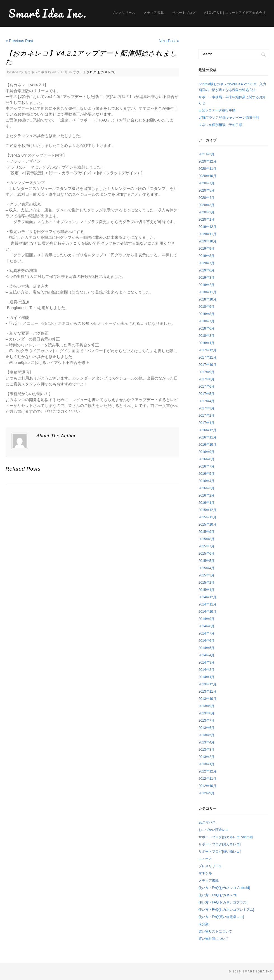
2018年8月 (206, 314)
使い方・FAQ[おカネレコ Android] (224, 888)
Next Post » (169, 41)
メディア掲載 (154, 13)
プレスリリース (124, 13)
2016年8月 (206, 459)
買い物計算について (214, 939)
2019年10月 (207, 241)
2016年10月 (207, 445)
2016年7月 (206, 466)
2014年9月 (206, 619)
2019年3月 (206, 278)
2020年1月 (206, 220)
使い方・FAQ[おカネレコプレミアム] (226, 910)
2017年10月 (207, 365)
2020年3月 (206, 205)
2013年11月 (207, 692)
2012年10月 (207, 786)
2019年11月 (207, 234)
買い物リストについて (215, 931)
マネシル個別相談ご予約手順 (220, 125)
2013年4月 (206, 742)
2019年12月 (207, 227)
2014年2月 (206, 670)
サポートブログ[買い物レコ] (220, 852)
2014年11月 (207, 604)
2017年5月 (206, 394)
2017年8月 (206, 379)
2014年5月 (206, 648)
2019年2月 (206, 285)
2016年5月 (206, 474)
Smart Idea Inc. (48, 13)
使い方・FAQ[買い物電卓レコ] (221, 917)
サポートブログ (184, 13)
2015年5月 (206, 561)
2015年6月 (206, 554)
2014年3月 (206, 662)
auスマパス (207, 822)
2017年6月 (206, 387)
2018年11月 (207, 292)
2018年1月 (206, 343)
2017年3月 (206, 408)
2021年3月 (206, 154)
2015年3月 (206, 575)
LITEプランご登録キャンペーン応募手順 (229, 118)
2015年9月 (206, 532)
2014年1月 (206, 677)
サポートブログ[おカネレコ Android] (226, 837)
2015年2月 (206, 583)
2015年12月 (207, 510)
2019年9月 (206, 249)
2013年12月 (207, 684)
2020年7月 (206, 183)
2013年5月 (206, 735)
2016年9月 (206, 452)
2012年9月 (206, 793)
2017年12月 (207, 350)
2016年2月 (206, 495)
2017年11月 (207, 357)
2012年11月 (207, 779)
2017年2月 (206, 416)
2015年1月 (206, 590)
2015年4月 (206, 568)
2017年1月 (206, 423)
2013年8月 (206, 713)
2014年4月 (206, 655)
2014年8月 (206, 626)
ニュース (205, 859)
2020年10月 (207, 176)
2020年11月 (207, 169)
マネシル (205, 873)
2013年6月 (206, 728)
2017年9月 (206, 372)
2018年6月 (206, 328)
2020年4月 (206, 198)
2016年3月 (206, 488)
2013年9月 (206, 706)
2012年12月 (207, 771)
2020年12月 (207, 161)
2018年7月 (206, 321)
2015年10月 (207, 524)
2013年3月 (206, 750)
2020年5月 (206, 190)
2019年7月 (206, 263)
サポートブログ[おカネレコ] (94, 72)
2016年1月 (206, 503)
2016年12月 (207, 430)
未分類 (204, 924)
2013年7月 (206, 721)
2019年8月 (206, 256)
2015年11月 (207, 517)
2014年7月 (206, 633)
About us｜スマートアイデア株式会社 (235, 13)
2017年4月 (206, 401)
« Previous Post (19, 41)
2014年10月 (207, 612)
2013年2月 (206, 757)
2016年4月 (206, 481)
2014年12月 (207, 597)
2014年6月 (206, 641)
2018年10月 (207, 299)
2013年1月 (206, 764)
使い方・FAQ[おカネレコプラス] (223, 902)
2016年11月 (207, 437)
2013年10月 (207, 699)
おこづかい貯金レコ (214, 830)
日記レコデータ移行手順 (217, 110)
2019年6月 (206, 270)
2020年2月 (206, 212)
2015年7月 (206, 546)
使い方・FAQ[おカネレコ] (218, 895)
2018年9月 (206, 307)
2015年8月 (206, 539)
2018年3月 (206, 336)
